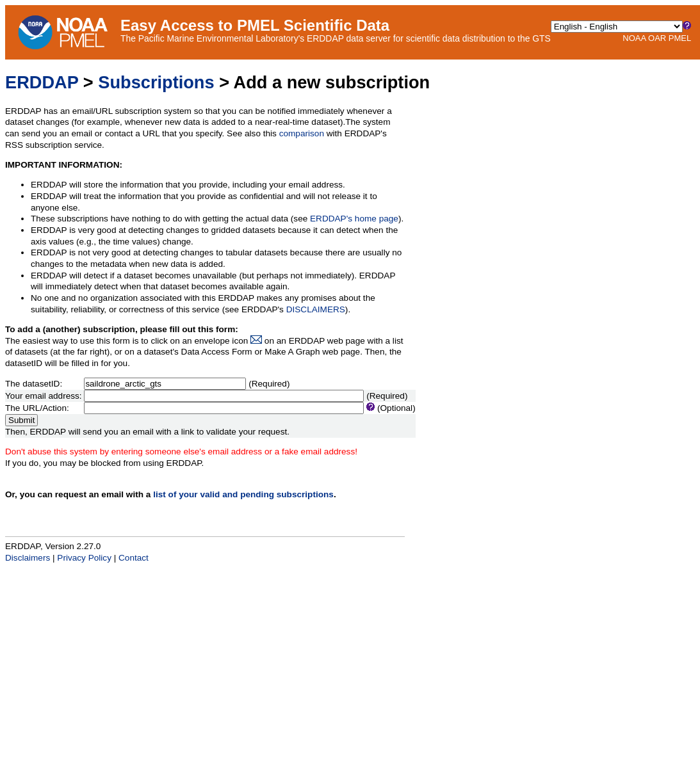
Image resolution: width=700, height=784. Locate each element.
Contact (134, 558)
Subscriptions (156, 82)
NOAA (634, 38)
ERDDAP (42, 82)
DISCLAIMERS (316, 309)
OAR (657, 38)
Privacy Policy (84, 558)
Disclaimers (28, 558)
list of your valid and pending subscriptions (243, 494)
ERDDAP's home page (354, 219)
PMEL (680, 38)
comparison (302, 133)
